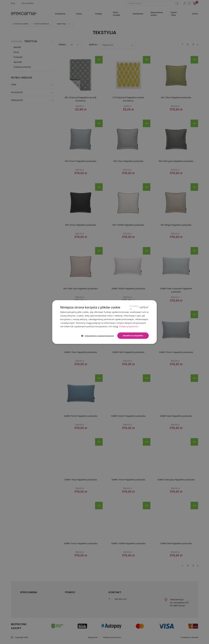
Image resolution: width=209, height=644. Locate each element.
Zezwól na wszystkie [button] (133, 336)
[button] (99, 336)
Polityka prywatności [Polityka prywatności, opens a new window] (129, 326)
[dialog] (105, 322)
